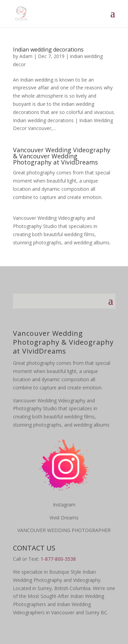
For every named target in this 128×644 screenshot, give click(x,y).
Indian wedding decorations (48, 49)
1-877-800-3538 (58, 559)
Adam (26, 56)
